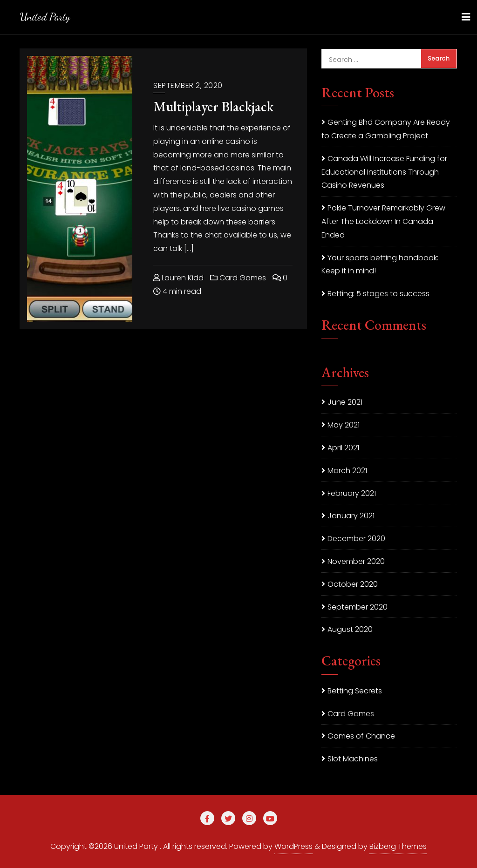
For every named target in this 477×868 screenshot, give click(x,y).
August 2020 (350, 629)
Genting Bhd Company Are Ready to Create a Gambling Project (386, 129)
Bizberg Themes (398, 846)
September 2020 (358, 607)
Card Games (238, 278)
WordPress (293, 846)
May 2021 (344, 425)
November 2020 (356, 561)
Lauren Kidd (178, 278)
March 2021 (347, 471)
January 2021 (351, 516)
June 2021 (345, 402)
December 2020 (356, 539)
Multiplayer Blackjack (213, 106)
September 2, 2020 (188, 85)
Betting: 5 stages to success (378, 294)
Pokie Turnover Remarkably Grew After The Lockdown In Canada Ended (383, 221)
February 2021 (352, 493)
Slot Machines (353, 759)
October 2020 (353, 584)
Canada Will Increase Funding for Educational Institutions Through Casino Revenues (384, 172)
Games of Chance (361, 736)
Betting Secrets (355, 691)
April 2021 (343, 448)
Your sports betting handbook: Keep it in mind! (380, 264)
